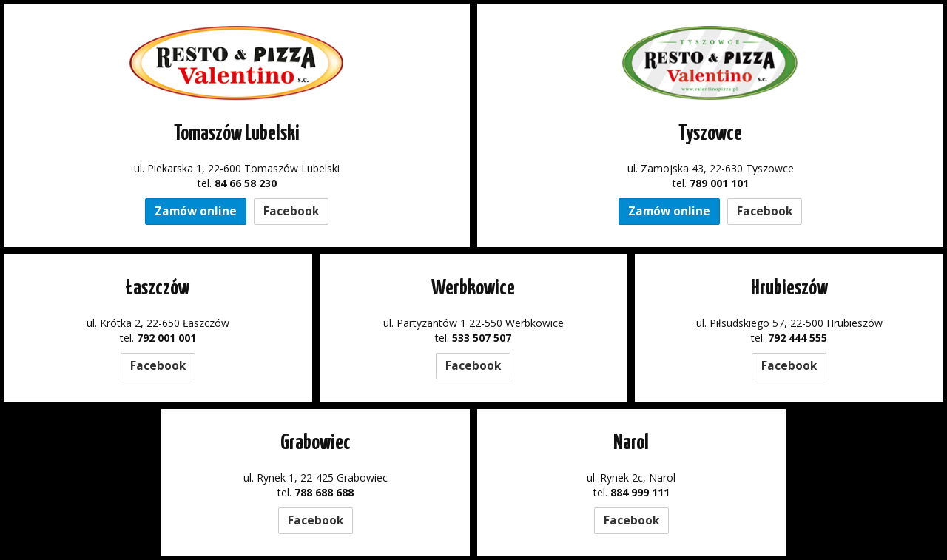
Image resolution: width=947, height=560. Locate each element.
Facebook (291, 211)
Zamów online (196, 211)
